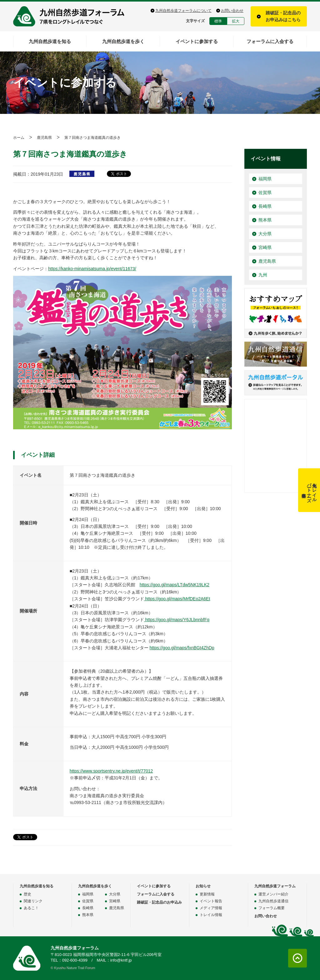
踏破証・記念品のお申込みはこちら (283, 16)
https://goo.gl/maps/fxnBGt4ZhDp (182, 648)
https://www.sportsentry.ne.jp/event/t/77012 (111, 771)
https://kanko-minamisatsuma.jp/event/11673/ (92, 269)
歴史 (27, 894)
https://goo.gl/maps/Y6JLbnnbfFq (177, 620)
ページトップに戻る (297, 958)
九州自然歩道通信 (273, 901)
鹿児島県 (44, 138)
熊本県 (265, 220)
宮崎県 (265, 247)
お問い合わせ (232, 11)
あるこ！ (31, 908)
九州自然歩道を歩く (123, 41)
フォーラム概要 (272, 908)
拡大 (236, 21)
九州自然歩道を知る (50, 41)
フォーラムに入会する (270, 41)
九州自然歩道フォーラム (72, 16)
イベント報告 (211, 901)
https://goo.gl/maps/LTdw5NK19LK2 (175, 585)
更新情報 (207, 894)
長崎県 (265, 206)
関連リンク (33, 901)
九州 (263, 275)
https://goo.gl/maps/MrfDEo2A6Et (177, 599)
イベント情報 (266, 159)
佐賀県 (265, 193)
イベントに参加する (197, 41)
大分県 (265, 234)
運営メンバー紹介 (273, 894)
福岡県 (265, 179)
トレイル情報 (211, 915)
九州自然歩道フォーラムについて (183, 11)
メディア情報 (211, 908)
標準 (218, 21)
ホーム (19, 138)
